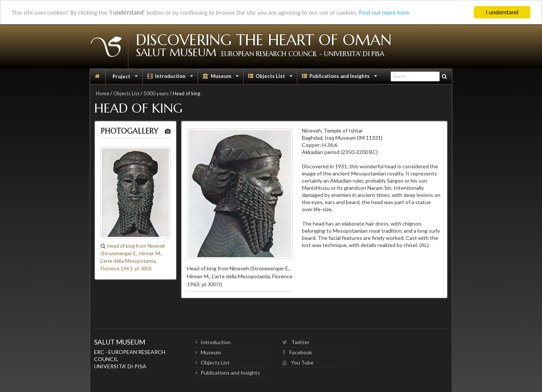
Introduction (171, 78)
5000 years (156, 93)
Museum (221, 78)
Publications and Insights (340, 78)
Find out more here (384, 13)
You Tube (298, 362)
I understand (502, 12)
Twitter (296, 342)
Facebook (297, 352)
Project (125, 78)
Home (103, 93)
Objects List (271, 78)
